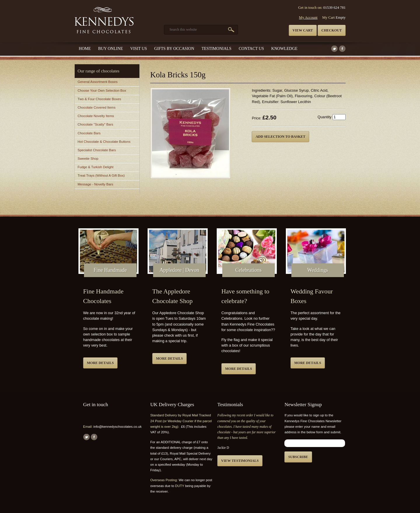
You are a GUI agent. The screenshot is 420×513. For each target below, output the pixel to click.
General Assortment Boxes (98, 82)
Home (85, 48)
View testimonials (240, 461)
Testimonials (216, 48)
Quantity (325, 117)
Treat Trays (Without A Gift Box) (101, 175)
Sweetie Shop (88, 159)
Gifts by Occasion (174, 48)
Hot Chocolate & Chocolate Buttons (104, 142)
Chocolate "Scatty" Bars (95, 124)
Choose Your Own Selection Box (102, 91)
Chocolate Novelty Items (96, 116)
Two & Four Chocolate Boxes (99, 99)
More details (100, 363)
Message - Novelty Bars (95, 184)
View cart (303, 30)
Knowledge (284, 48)
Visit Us (139, 48)
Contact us (251, 48)
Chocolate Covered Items (97, 107)
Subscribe (298, 457)
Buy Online (110, 48)
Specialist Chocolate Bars (97, 150)
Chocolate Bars (89, 133)
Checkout (332, 30)
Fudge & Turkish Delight (96, 167)
